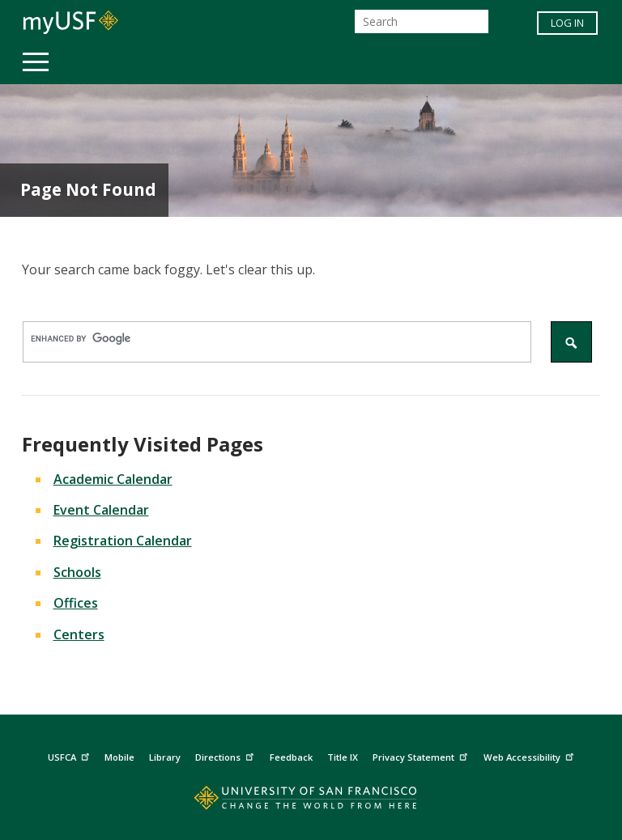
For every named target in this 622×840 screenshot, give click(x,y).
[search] (268, 338)
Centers (79, 634)
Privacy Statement (422, 755)
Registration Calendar (123, 541)
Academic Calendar (113, 479)
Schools (77, 572)
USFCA (70, 755)
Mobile (119, 757)
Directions (226, 755)
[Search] (422, 21)
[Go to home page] (311, 802)
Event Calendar (101, 510)
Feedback (291, 757)
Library (165, 757)
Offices (76, 603)
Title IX (343, 757)
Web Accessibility (530, 755)
